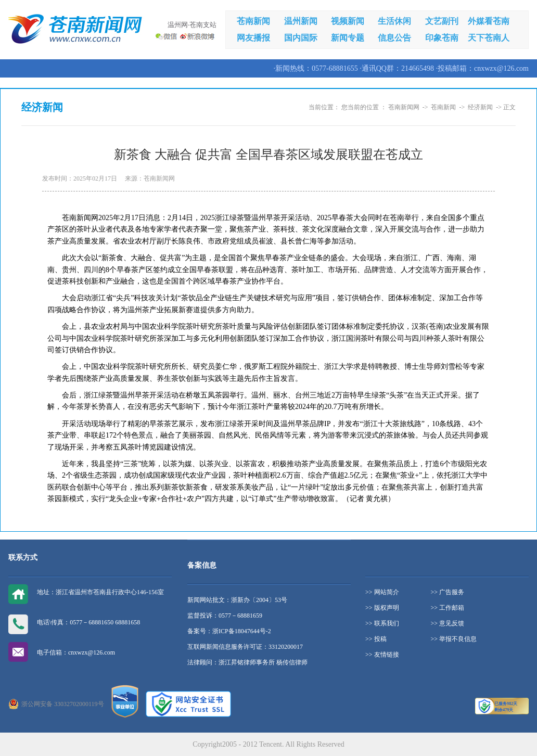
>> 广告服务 (448, 592)
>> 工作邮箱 (448, 608)
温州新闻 (301, 21)
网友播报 (253, 38)
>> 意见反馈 (448, 623)
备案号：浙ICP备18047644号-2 (229, 631)
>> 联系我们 (382, 623)
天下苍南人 (489, 38)
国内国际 (301, 38)
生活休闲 (394, 21)
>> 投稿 (376, 639)
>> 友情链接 (382, 655)
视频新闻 (348, 21)
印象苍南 (442, 38)
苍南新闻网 (404, 107)
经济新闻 (480, 107)
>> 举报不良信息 (454, 639)
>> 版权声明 (382, 608)
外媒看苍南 (489, 21)
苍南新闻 (253, 21)
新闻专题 (348, 38)
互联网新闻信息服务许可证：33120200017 (245, 647)
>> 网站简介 (382, 592)
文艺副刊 (442, 21)
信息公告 (394, 38)
